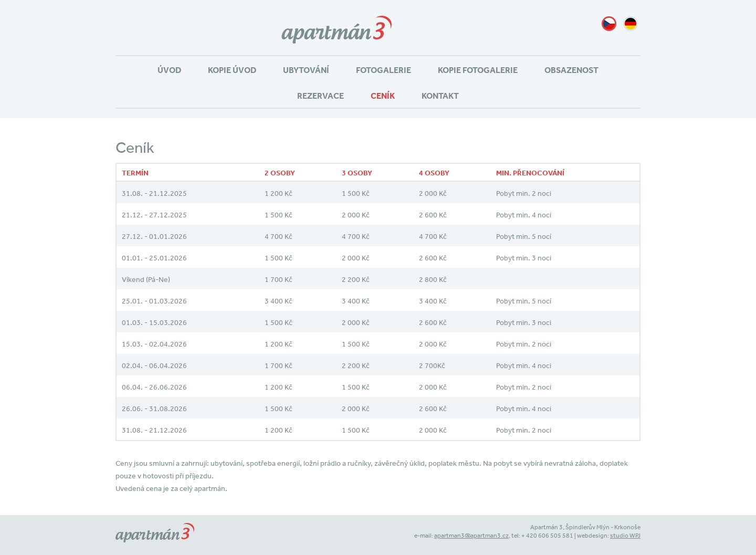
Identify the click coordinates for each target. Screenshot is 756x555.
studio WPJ (625, 536)
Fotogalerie (384, 70)
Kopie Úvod (232, 70)
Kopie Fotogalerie (478, 70)
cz (609, 24)
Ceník (383, 96)
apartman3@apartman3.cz (471, 536)
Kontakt (440, 96)
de (631, 24)
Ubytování (306, 70)
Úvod (169, 70)
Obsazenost (571, 70)
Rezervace (321, 96)
